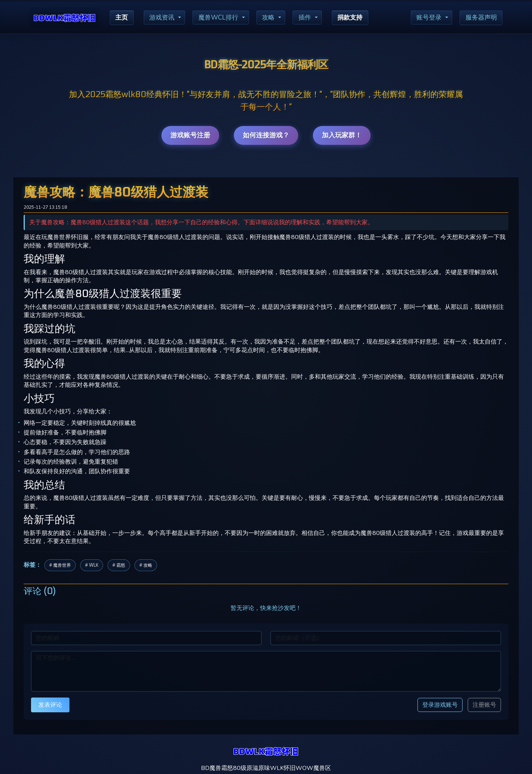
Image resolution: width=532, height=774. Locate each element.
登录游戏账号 (440, 705)
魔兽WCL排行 (222, 18)
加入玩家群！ (342, 135)
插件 (311, 18)
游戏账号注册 (190, 135)
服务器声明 (480, 18)
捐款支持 (357, 18)
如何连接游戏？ (266, 135)
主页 (122, 18)
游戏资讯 (164, 18)
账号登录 (426, 18)
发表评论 (50, 705)
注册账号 (484, 705)
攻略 (273, 18)
